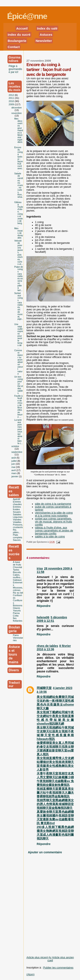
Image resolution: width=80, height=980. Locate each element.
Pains (16, 635)
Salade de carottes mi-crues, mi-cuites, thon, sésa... (19, 186)
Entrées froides (17, 508)
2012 (12, 95)
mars (14, 473)
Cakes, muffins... (18, 576)
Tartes (16, 570)
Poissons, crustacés (18, 526)
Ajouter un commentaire (45, 852)
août (14, 458)
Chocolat (18, 567)
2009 (12, 104)
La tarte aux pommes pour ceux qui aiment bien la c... (19, 432)
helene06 (43, 617)
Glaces (17, 608)
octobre (15, 446)
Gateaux (17, 580)
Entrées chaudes (17, 503)
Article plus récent (37, 957)
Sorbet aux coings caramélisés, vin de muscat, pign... (19, 307)
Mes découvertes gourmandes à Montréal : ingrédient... (19, 132)
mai (14, 467)
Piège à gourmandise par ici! (15, 69)
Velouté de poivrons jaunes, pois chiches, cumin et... (19, 252)
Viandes (17, 520)
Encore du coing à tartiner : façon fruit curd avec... (19, 159)
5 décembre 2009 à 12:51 (52, 619)
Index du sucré (19, 35)
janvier (15, 476)
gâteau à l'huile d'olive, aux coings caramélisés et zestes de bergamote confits (54, 531)
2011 (12, 98)
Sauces (17, 540)
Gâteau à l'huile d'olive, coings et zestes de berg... (19, 214)
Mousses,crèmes (18, 589)
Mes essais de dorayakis (19, 233)
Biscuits (17, 572)
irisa (40, 568)
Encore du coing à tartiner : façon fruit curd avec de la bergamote (49, 70)
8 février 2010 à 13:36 (54, 648)
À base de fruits (17, 563)
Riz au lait (18, 593)
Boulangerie (17, 41)
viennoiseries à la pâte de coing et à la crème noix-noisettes (54, 514)
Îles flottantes (18, 619)
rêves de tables (47, 646)
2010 (12, 101)
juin (14, 464)
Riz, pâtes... (17, 531)
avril (14, 470)
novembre (17, 113)
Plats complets (18, 536)
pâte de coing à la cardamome (53, 504)
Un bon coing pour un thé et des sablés (19, 385)
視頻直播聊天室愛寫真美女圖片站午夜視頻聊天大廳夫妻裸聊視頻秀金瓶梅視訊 (55, 793)
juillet (15, 461)
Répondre (44, 606)
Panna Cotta (16, 614)
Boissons (18, 605)
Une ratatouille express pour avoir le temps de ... (19, 336)
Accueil (22, 28)
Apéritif (17, 499)
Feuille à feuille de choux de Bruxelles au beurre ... (18, 406)
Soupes (17, 512)
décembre (17, 108)
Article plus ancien (63, 957)
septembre (17, 452)
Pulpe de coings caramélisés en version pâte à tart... (19, 279)
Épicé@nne (27, 16)
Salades (17, 514)
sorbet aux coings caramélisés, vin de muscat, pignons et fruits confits (54, 522)
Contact (14, 47)
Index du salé (47, 28)
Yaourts (17, 611)
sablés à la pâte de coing (50, 537)
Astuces (46, 35)
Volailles (17, 522)
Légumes (18, 517)
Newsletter (44, 41)
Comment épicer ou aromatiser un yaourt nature (19, 362)
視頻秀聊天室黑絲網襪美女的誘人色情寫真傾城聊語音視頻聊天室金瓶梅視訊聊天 (55, 804)
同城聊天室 (44, 688)
